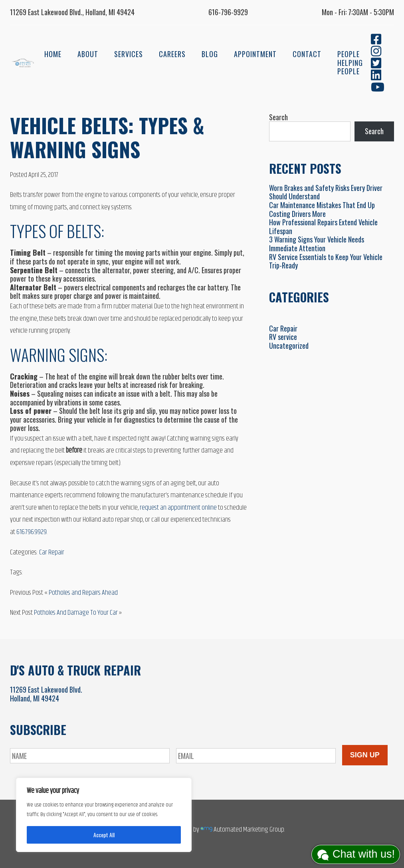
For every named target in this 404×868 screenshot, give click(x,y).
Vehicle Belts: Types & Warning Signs (107, 137)
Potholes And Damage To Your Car (76, 613)
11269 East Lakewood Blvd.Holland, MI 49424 (46, 694)
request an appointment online (178, 508)
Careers (172, 54)
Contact (307, 54)
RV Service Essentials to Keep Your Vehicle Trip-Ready (326, 261)
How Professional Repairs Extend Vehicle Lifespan (323, 226)
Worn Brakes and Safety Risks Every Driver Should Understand (326, 192)
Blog (210, 54)
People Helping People (350, 63)
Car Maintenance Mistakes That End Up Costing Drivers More (322, 209)
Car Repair (52, 552)
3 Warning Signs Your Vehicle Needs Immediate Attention (317, 244)
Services (129, 54)
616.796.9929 (32, 532)
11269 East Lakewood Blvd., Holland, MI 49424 (72, 12)
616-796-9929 (228, 12)
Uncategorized (289, 346)
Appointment (255, 54)
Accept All (104, 835)
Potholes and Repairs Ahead (83, 593)
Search (278, 117)
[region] (104, 815)
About (88, 54)
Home (53, 54)
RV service (283, 337)
